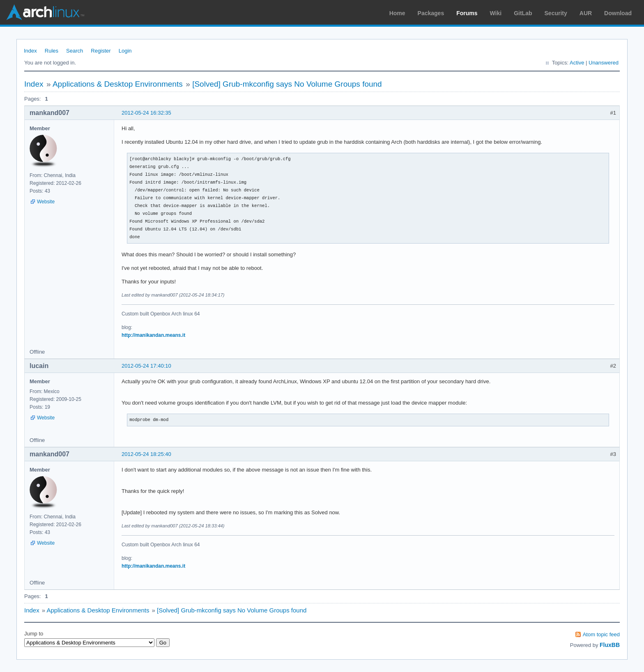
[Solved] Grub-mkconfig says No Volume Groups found (287, 84)
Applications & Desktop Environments (118, 84)
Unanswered (604, 63)
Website (46, 202)
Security (556, 13)
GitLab (523, 13)
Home (397, 13)
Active (577, 63)
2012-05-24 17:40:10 (146, 366)
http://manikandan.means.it (153, 335)
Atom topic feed (601, 634)
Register (101, 51)
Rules (52, 51)
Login (125, 51)
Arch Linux (45, 12)
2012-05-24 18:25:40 (146, 454)
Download (618, 13)
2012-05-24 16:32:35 (146, 113)
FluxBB (610, 645)
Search (75, 51)
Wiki (496, 13)
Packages (431, 13)
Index (30, 51)
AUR (586, 13)
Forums (467, 13)
